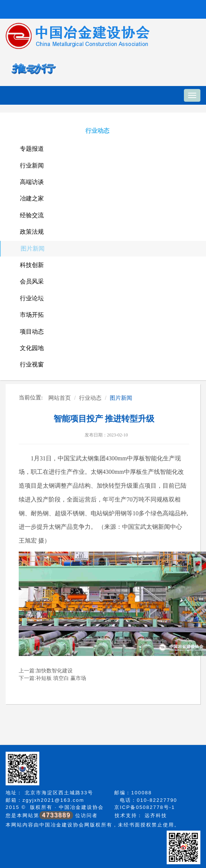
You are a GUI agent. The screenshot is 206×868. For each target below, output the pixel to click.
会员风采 (32, 281)
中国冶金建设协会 (81, 807)
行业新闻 (32, 165)
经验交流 (32, 215)
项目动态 (32, 332)
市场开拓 (32, 315)
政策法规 (32, 232)
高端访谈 (32, 182)
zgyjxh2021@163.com (53, 800)
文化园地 (32, 348)
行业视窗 (32, 364)
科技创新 (32, 265)
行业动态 (97, 131)
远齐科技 (156, 815)
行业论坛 (32, 298)
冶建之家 (32, 198)
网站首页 (60, 398)
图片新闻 (33, 249)
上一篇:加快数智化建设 (46, 671)
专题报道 (32, 149)
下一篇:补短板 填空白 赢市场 (52, 678)
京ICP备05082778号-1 (145, 807)
